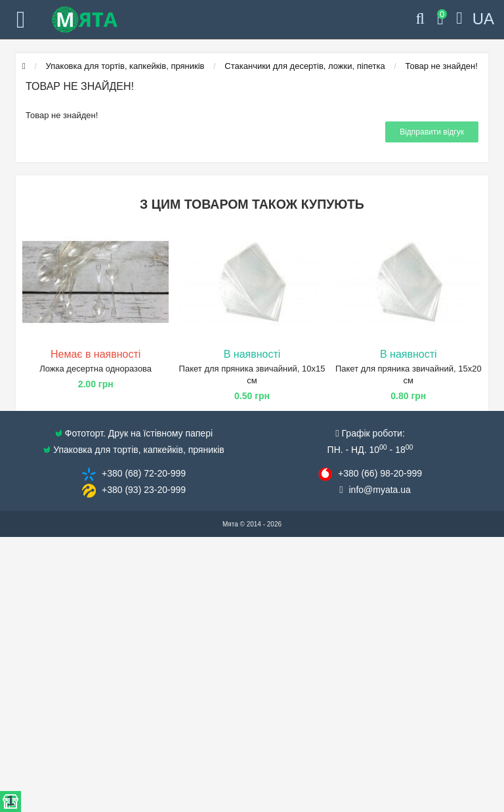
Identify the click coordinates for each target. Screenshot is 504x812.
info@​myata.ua (380, 490)
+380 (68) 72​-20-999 (144, 473)
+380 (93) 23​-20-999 (144, 490)
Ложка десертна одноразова (95, 369)
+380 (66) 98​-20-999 (380, 473)
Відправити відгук (432, 132)
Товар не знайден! (442, 66)
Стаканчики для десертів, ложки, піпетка (304, 66)
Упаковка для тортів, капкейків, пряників (125, 66)
